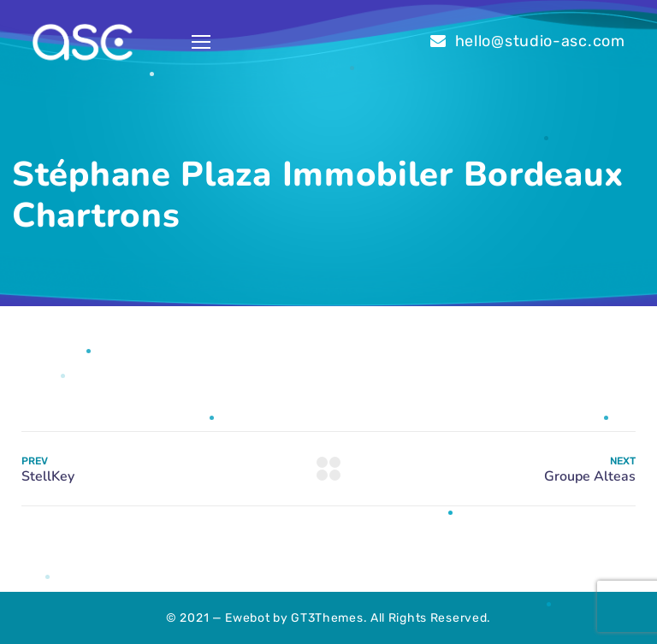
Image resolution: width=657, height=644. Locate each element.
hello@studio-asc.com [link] (540, 41)
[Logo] (82, 42)
